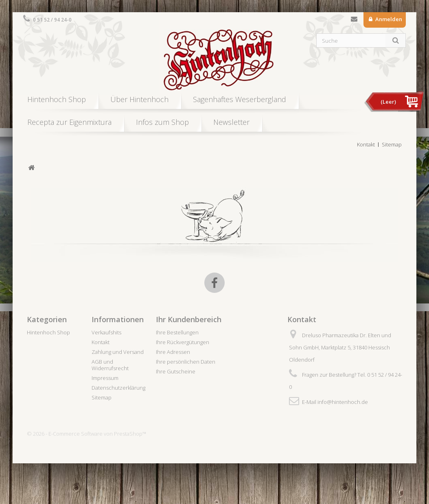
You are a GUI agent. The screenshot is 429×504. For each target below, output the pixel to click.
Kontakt (354, 21)
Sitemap (392, 144)
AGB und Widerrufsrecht (110, 365)
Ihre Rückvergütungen (183, 342)
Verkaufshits (106, 332)
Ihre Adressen (173, 352)
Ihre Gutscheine (176, 371)
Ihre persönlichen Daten (186, 362)
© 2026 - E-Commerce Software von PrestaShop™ (86, 434)
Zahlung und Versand (118, 352)
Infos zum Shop (162, 122)
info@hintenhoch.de (343, 402)
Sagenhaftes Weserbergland (240, 99)
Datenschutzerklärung (118, 388)
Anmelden (388, 19)
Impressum (105, 378)
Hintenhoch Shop (57, 99)
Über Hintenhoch (139, 99)
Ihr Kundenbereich (189, 319)
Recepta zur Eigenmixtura (69, 122)
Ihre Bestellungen (177, 332)
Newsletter (231, 122)
